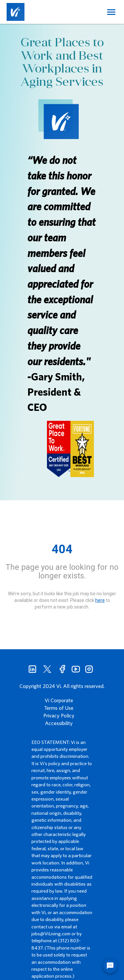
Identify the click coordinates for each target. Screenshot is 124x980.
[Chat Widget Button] (110, 966)
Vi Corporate (59, 700)
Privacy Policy (59, 715)
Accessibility (59, 723)
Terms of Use (59, 708)
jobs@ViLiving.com (51, 933)
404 (62, 549)
